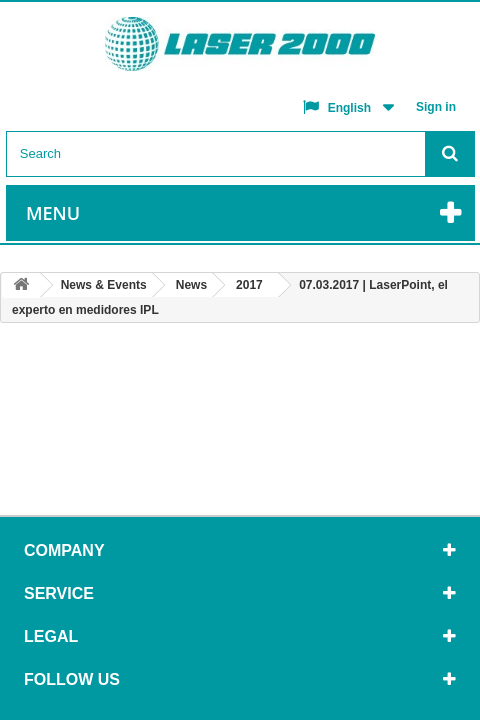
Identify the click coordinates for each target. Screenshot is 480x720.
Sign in (436, 107)
